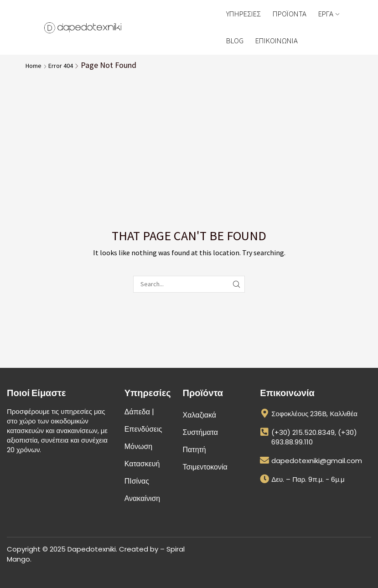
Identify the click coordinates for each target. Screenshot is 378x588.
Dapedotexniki (92, 549)
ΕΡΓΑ (329, 14)
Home (34, 66)
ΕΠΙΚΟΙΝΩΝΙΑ (277, 41)
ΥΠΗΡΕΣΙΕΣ (243, 14)
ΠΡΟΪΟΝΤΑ (290, 14)
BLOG (235, 41)
